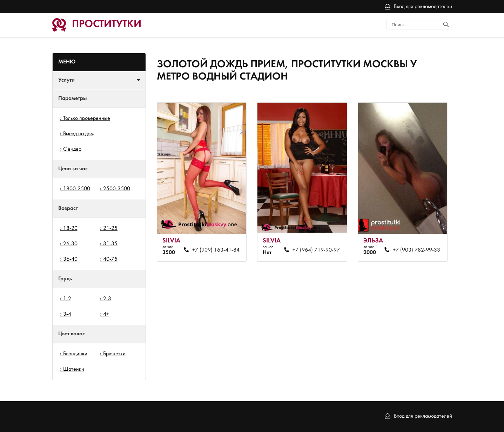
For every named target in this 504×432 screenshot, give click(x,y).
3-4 (67, 314)
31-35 (110, 244)
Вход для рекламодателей (423, 7)
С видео (72, 149)
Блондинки (75, 354)
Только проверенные (87, 118)
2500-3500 (117, 189)
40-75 (110, 259)
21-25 (110, 228)
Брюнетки (114, 354)
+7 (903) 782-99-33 (416, 250)
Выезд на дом (78, 134)
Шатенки (74, 369)
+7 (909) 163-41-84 (216, 250)
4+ (106, 314)
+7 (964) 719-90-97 (316, 250)
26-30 (70, 244)
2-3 (107, 299)
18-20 (70, 228)
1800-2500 (77, 189)
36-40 (70, 259)
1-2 (67, 299)
